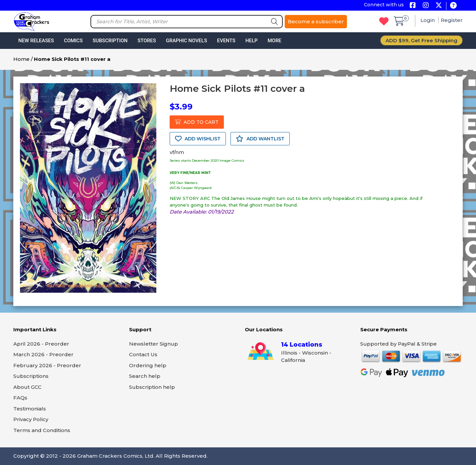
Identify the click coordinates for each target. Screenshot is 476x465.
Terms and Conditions (42, 430)
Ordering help (148, 365)
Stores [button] (147, 41)
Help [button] (252, 41)
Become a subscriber (316, 21)
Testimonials (30, 409)
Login (428, 20)
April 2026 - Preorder (41, 344)
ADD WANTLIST (260, 139)
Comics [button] (73, 41)
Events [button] (226, 41)
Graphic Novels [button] (187, 41)
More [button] (274, 41)
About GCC (27, 387)
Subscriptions (31, 376)
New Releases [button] (36, 41)
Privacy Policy (31, 419)
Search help (145, 376)
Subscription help (152, 387)
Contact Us (143, 354)
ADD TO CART (197, 122)
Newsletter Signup (154, 344)
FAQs (20, 398)
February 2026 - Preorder (47, 365)
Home (21, 59)
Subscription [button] (110, 41)
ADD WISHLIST (198, 139)
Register (452, 20)
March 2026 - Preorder (43, 354)
